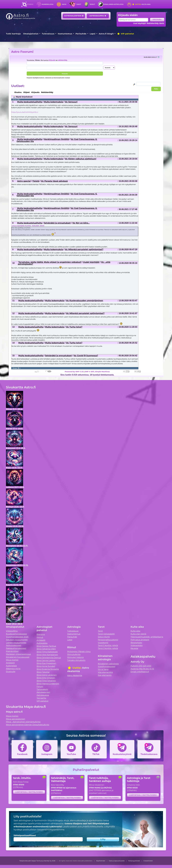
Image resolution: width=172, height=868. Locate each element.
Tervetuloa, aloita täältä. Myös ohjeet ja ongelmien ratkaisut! (50, 262)
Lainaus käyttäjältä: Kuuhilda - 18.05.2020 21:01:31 (28, 226)
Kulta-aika (141, 4)
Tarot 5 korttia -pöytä (108, 645)
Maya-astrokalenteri (15, 719)
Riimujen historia (75, 657)
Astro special (24, 181)
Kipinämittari (12, 651)
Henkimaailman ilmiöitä (56, 139)
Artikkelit (10, 663)
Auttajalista (11, 666)
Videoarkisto (137, 645)
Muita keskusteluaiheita (30, 102)
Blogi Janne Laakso (46, 660)
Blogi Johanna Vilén (46, 649)
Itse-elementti (105, 675)
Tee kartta (41, 698)
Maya (64, 4)
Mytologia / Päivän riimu (79, 651)
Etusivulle (11, 672)
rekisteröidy (62, 60)
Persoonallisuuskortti (108, 640)
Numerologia (48, 4)
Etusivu (30, 4)
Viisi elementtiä (105, 672)
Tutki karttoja (13, 34)
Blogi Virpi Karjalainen (47, 655)
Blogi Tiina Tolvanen (46, 681)
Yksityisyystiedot (134, 861)
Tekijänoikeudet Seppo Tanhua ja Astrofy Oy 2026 (37, 861)
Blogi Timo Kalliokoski (47, 652)
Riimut (92, 4)
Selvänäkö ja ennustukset (57, 223)
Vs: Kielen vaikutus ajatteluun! (81, 159)
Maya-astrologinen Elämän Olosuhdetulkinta (28, 725)
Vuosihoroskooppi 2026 (17, 637)
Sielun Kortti (104, 637)
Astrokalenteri (74, 16)
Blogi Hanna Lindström (48, 684)
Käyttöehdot (101, 861)
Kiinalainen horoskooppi (18, 657)
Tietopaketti (42, 689)
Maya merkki (12, 660)
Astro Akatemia (75, 675)
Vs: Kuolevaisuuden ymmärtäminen (84, 301)
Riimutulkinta (74, 654)
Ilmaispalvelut (31, 34)
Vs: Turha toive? (74, 327)
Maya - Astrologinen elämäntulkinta (23, 722)
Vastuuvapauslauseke (117, 861)
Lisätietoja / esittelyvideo (29, 792)
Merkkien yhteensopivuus (18, 654)
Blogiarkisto (136, 643)
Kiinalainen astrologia (114, 4)
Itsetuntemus (65, 34)
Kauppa (134, 648)
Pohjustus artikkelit (140, 640)
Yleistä (36, 181)
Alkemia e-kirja (13, 669)
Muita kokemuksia (53, 102)
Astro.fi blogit (106, 34)
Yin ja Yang (103, 669)
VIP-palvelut (126, 34)
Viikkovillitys (12, 631)
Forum (40, 686)
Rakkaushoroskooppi (16, 648)
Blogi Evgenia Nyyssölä (48, 669)
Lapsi (93, 34)
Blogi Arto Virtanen (46, 678)
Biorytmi (41, 634)
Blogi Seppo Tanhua (46, 646)
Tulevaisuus (48, 34)
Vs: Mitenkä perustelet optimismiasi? (84, 249)
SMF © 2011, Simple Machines (97, 372)
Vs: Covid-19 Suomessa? (86, 356)
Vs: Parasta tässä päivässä (54, 181)
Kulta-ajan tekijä (138, 634)
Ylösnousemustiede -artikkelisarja (147, 637)
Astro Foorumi (22, 52)
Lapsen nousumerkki (16, 643)
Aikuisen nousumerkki (17, 640)
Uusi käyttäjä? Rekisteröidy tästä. (149, 23)
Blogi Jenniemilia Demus (49, 658)
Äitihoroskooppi (14, 645)
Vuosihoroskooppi (107, 666)
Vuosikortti (103, 643)
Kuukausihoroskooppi (17, 634)
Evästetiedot (148, 861)
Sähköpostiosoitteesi (25, 835)
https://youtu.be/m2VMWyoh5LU (25, 112)
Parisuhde (81, 34)
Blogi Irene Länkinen (47, 675)
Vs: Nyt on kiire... (81, 223)
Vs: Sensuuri (71, 102)
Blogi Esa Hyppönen (46, 663)
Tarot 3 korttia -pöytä (108, 648)
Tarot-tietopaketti (106, 634)
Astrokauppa (98, 16)
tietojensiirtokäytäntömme (51, 830)
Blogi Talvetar (43, 672)
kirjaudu (52, 60)
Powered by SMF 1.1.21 (74, 372)
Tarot (79, 4)
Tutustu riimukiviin (76, 660)
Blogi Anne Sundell (46, 666)
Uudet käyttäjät (91, 262)
